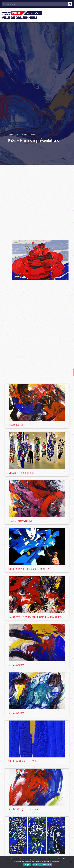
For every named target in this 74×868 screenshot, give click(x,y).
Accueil (10, 134)
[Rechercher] (70, 4)
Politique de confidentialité (42, 865)
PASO (17, 134)
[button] (70, 15)
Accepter (27, 865)
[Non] (70, 862)
